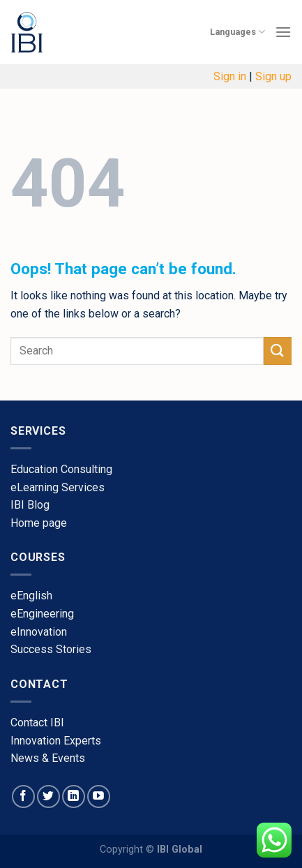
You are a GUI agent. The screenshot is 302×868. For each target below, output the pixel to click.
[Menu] (283, 32)
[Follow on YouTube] (99, 796)
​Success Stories (51, 649)
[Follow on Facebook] (23, 796)
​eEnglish (31, 596)
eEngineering (42, 614)
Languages (237, 32)
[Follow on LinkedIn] (74, 796)
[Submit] (278, 351)
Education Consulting (61, 469)
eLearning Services (58, 487)
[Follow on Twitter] (48, 796)
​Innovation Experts (56, 741)
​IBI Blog (30, 505)
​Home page (39, 523)
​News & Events (48, 758)
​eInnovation (39, 632)
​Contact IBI (37, 723)
